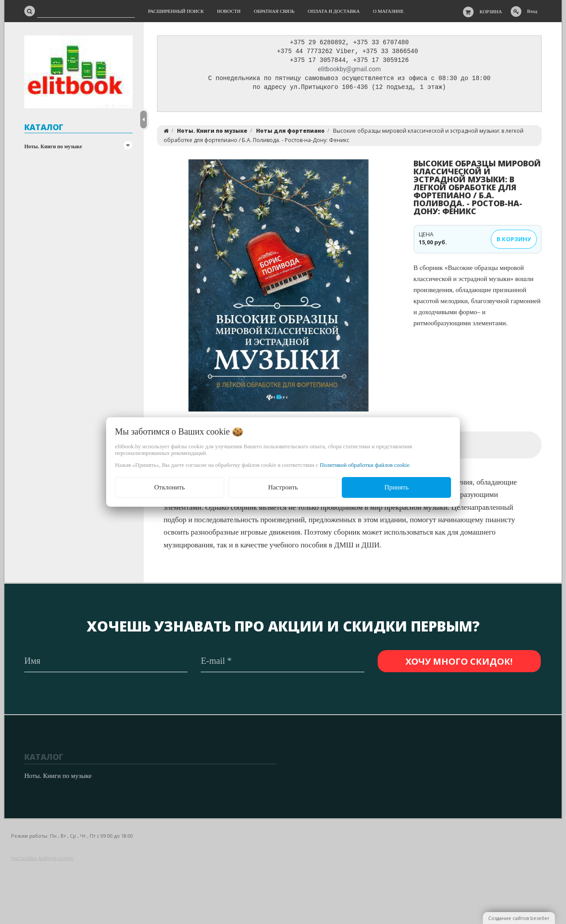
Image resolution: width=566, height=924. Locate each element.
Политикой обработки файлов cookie (365, 465)
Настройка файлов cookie (42, 858)
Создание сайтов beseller (519, 918)
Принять (396, 487)
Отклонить (170, 487)
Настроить (283, 487)
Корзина (491, 12)
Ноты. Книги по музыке (53, 146)
